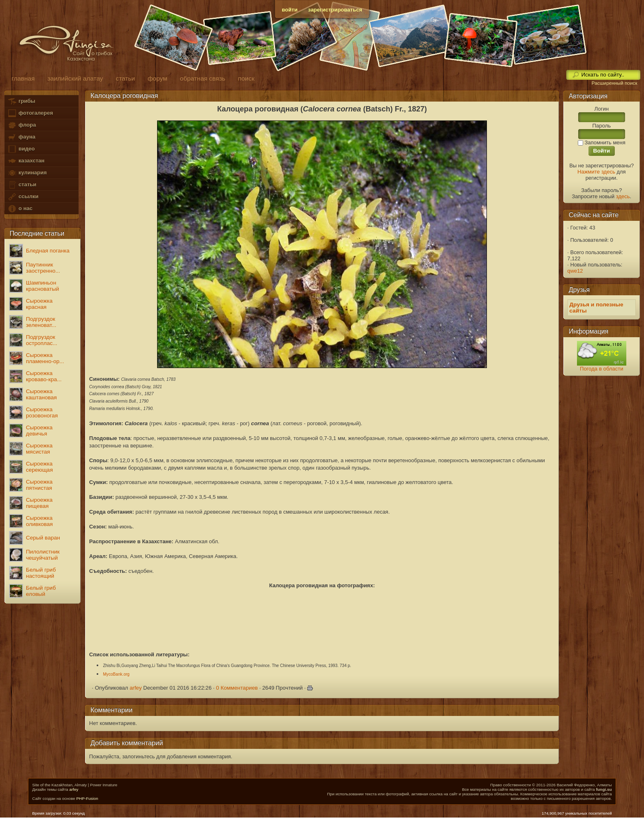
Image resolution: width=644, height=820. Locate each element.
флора (22, 125)
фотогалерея (30, 113)
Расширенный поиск (614, 83)
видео (21, 149)
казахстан (26, 161)
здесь (623, 196)
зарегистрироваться (335, 10)
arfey (136, 688)
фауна (21, 137)
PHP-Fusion (87, 798)
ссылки (23, 197)
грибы (21, 101)
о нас (20, 209)
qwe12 (575, 271)
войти (290, 10)
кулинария (27, 173)
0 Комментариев (237, 688)
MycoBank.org (116, 674)
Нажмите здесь (596, 172)
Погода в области (601, 369)
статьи (22, 185)
